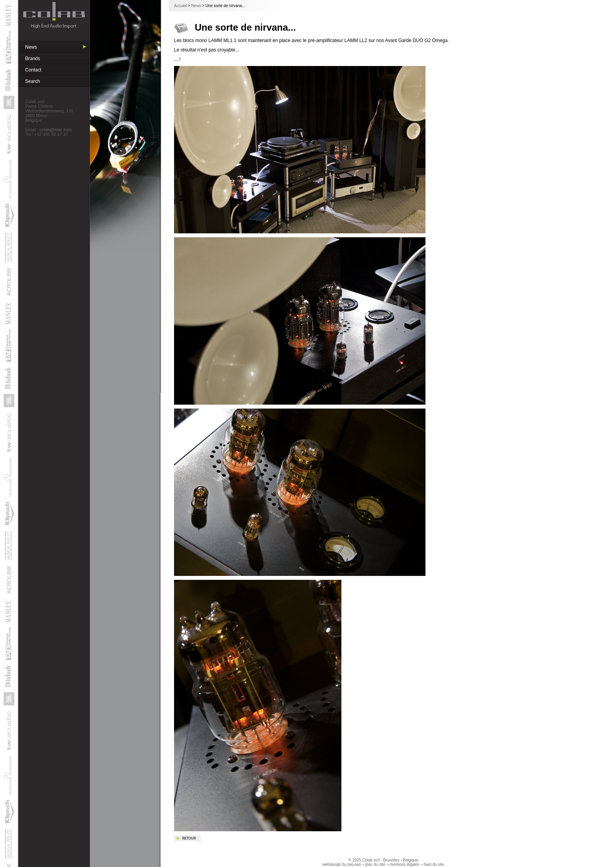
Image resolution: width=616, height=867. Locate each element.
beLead (354, 864)
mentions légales (404, 864)
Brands (33, 59)
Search (33, 81)
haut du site (434, 864)
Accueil (180, 6)
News (31, 47)
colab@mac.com (56, 130)
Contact (33, 70)
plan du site (375, 864)
